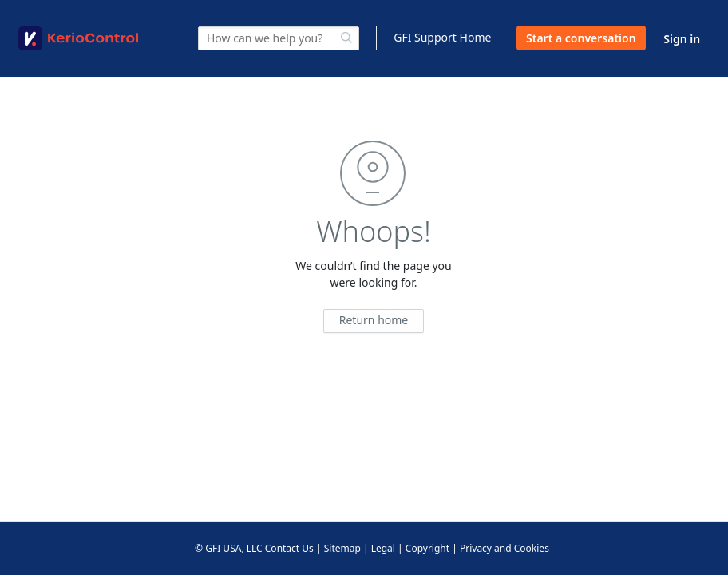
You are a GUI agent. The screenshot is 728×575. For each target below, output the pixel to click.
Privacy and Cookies (504, 548)
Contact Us (289, 548)
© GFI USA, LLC (229, 548)
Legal (383, 548)
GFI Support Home (442, 37)
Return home (374, 320)
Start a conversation (581, 38)
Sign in (682, 39)
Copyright (427, 548)
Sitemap (342, 548)
